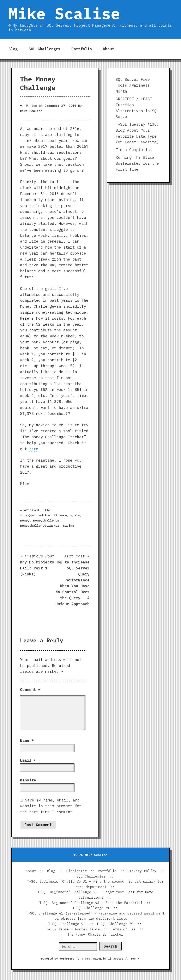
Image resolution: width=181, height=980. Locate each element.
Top (135, 959)
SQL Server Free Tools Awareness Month (133, 85)
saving (68, 525)
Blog (13, 49)
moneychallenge (46, 520)
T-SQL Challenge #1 (91, 908)
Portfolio (82, 49)
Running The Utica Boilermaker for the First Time (137, 163)
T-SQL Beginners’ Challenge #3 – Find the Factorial (91, 903)
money (25, 520)
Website (28, 780)
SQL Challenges (44, 49)
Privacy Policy (142, 871)
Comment (30, 690)
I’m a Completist (134, 150)
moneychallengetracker (40, 525)
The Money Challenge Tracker (95, 934)
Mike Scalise (64, 13)
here (34, 449)
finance (60, 515)
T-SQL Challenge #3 (115, 924)
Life (46, 510)
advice (44, 515)
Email (28, 760)
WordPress (67, 959)
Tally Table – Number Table (73, 929)
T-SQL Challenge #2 (67, 924)
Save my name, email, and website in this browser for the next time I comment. (51, 806)
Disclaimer (77, 871)
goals (75, 515)
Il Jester (116, 959)
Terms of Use (123, 929)
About (108, 49)
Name (27, 740)
